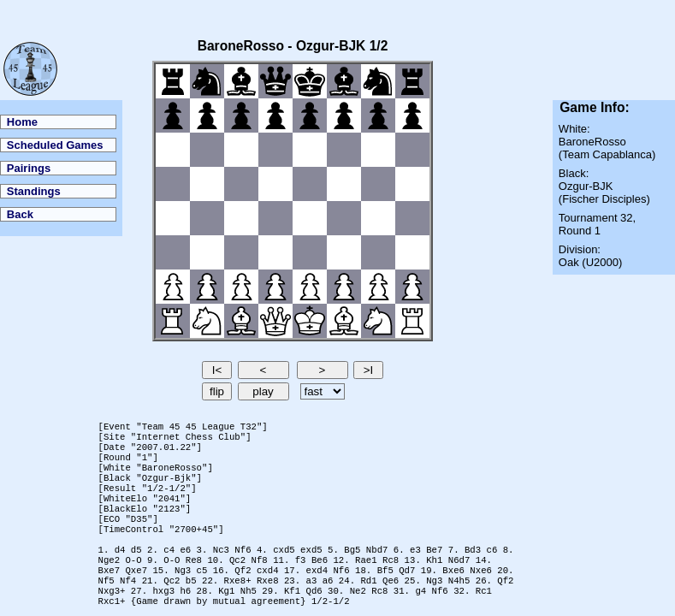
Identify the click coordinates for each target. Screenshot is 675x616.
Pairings (29, 168)
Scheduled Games (55, 145)
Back (20, 214)
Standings (34, 191)
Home (22, 122)
